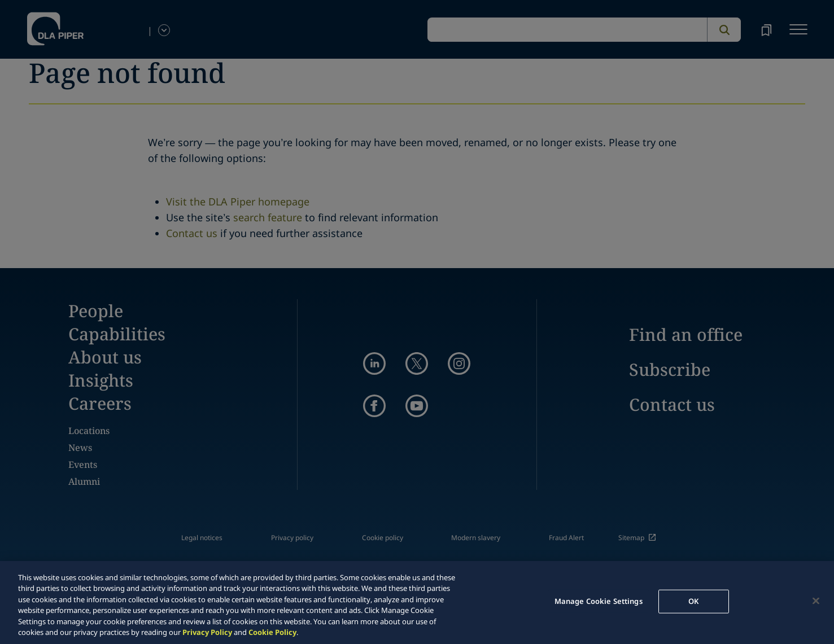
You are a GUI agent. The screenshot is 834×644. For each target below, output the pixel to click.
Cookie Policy (272, 632)
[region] (417, 603)
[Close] (816, 601)
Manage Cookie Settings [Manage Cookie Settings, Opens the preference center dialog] (599, 601)
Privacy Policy (207, 632)
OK (693, 601)
